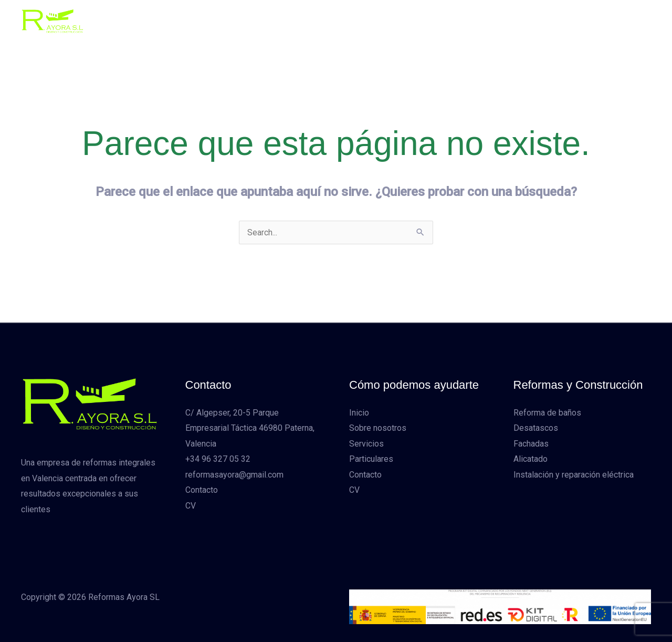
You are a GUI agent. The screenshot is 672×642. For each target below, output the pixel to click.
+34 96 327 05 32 (218, 459)
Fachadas (531, 444)
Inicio (231, 21)
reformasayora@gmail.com (234, 475)
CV (499, 21)
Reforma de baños (547, 413)
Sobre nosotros (286, 21)
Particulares (405, 21)
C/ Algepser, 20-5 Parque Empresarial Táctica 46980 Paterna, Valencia (250, 428)
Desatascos (536, 428)
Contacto (460, 21)
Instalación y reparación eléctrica (574, 475)
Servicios (349, 21)
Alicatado (531, 459)
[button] (587, 21)
